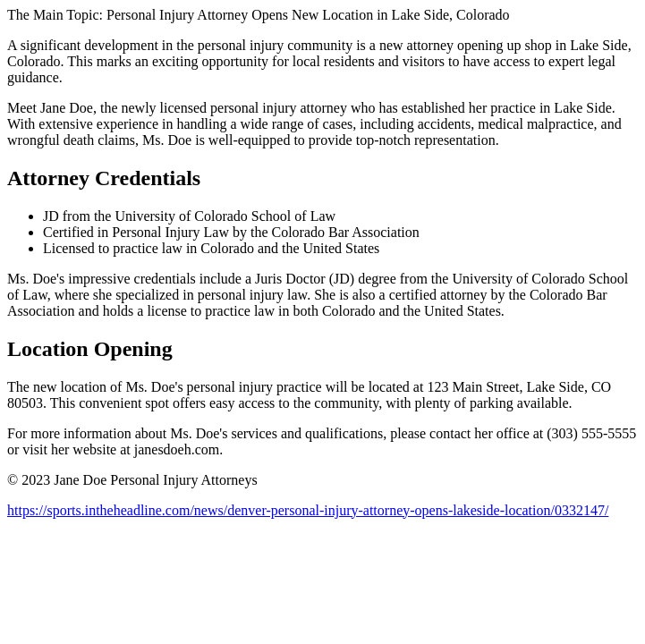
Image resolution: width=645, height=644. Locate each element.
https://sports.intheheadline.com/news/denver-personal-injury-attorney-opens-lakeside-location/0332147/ (308, 510)
